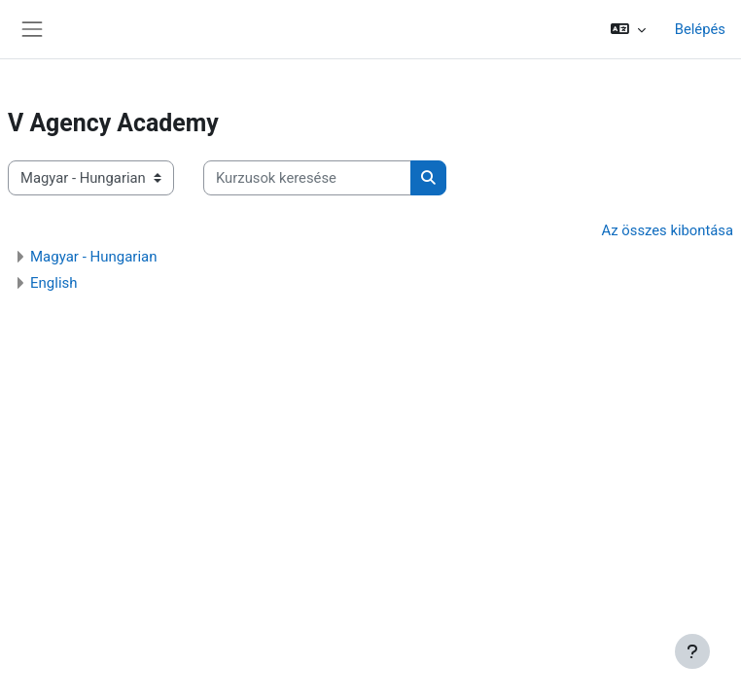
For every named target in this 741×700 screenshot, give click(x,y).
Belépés (700, 29)
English (54, 283)
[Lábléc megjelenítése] (692, 651)
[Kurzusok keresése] (307, 178)
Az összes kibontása (668, 230)
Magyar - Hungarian (94, 257)
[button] (628, 29)
